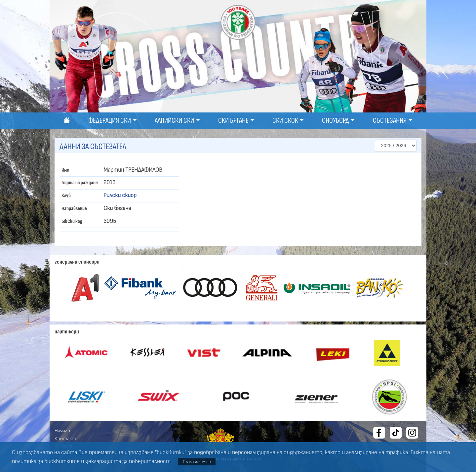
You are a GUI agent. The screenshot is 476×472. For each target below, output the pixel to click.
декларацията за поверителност (128, 461)
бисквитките (62, 461)
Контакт (65, 439)
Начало (62, 431)
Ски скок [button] (285, 121)
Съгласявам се (197, 462)
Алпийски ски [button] (174, 121)
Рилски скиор (120, 195)
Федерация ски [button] (110, 121)
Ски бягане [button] (233, 121)
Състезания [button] (390, 121)
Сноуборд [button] (336, 121)
